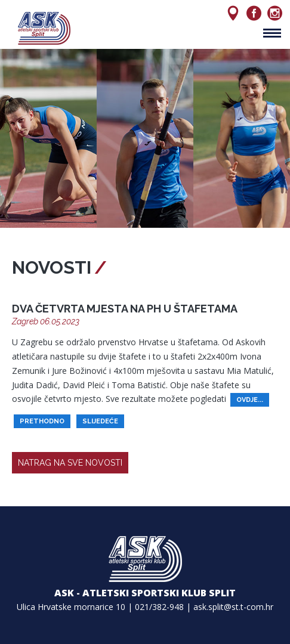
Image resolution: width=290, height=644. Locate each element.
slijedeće (100, 421)
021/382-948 (159, 607)
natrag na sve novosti (70, 463)
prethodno (42, 421)
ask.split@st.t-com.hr (233, 607)
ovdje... (250, 400)
